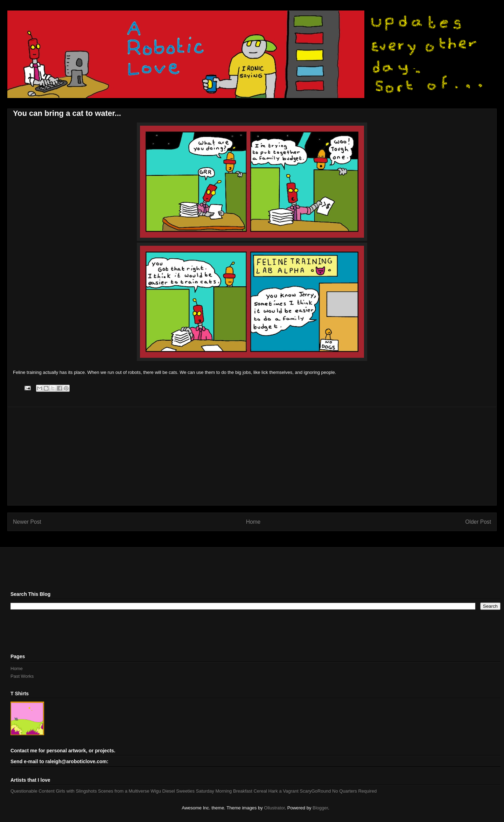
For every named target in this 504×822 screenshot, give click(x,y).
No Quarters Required (354, 791)
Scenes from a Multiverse (124, 791)
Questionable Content (33, 791)
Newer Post (27, 522)
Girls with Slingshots (76, 791)
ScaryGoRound (316, 791)
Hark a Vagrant (283, 791)
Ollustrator (274, 808)
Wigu (156, 791)
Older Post (478, 522)
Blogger (320, 808)
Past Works (22, 676)
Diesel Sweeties (179, 791)
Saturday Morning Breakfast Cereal (232, 791)
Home (253, 522)
